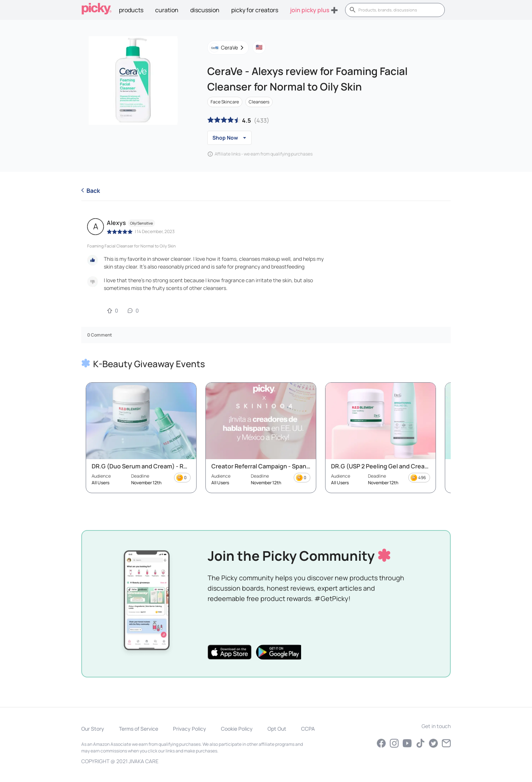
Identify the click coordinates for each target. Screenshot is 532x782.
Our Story (93, 729)
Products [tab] (131, 10)
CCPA (308, 729)
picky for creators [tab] (255, 10)
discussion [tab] (205, 10)
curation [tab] (167, 10)
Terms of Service (139, 729)
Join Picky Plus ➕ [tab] (314, 10)
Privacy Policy (190, 729)
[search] (399, 10)
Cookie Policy (237, 729)
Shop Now (229, 138)
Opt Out (277, 729)
